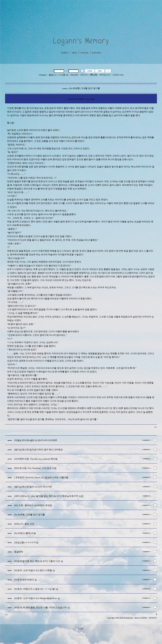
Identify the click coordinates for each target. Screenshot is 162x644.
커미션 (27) (105, 75)
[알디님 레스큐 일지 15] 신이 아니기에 (33, 487)
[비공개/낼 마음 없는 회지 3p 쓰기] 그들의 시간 (37, 561)
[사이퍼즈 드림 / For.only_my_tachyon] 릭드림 (36, 459)
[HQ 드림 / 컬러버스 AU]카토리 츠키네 (33, 505)
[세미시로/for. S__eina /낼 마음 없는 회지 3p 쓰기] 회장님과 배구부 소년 (49, 496)
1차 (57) (84, 75)
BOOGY (153, 618)
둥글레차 (19, 552)
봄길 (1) (53, 75)
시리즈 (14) (118, 75)
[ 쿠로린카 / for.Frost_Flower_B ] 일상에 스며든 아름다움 (41, 477)
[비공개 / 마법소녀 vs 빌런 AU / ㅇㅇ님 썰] (35, 589)
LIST (156, 427)
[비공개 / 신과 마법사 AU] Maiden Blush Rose (36, 598)
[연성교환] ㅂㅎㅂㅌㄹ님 (26, 543)
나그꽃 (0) (63, 75)
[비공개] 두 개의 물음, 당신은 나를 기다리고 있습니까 (40, 608)
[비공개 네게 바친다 (24, 580)
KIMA (144, 618)
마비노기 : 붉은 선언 (24, 524)
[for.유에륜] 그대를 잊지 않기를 (29, 515)
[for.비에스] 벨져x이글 (25, 533)
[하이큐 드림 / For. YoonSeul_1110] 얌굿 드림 (35, 468)
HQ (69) (74, 75)
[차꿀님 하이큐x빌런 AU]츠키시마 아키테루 (36, 440)
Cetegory (43, 75)
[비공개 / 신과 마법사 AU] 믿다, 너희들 (33, 570)
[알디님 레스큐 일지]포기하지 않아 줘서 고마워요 (38, 450)
